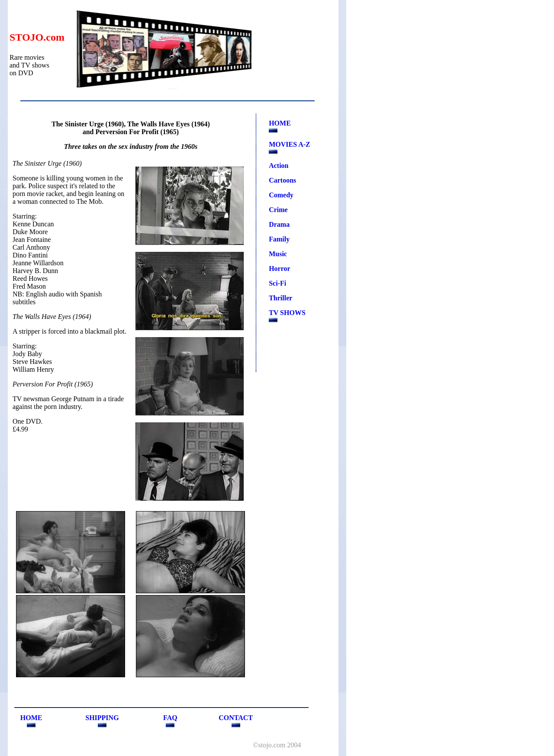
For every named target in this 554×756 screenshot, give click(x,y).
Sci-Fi (277, 283)
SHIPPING (102, 718)
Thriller (280, 298)
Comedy (281, 195)
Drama (279, 224)
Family (279, 239)
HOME (280, 123)
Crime (278, 210)
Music (278, 254)
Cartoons (282, 180)
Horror (279, 269)
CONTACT (236, 718)
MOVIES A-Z (290, 144)
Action (279, 166)
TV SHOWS (287, 313)
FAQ (170, 718)
